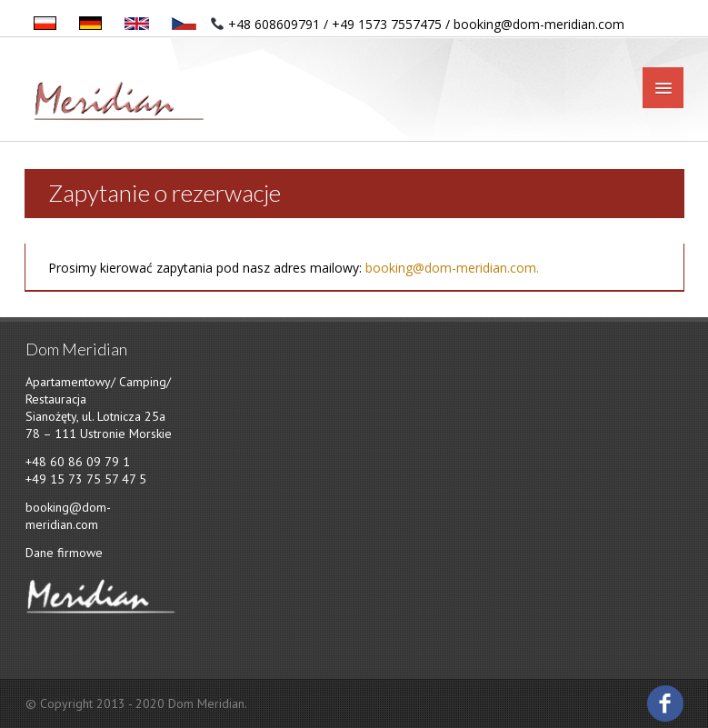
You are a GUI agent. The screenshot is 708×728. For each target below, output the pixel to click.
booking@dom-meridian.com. (452, 268)
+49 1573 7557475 (387, 24)
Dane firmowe (64, 553)
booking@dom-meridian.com (539, 24)
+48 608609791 (274, 24)
